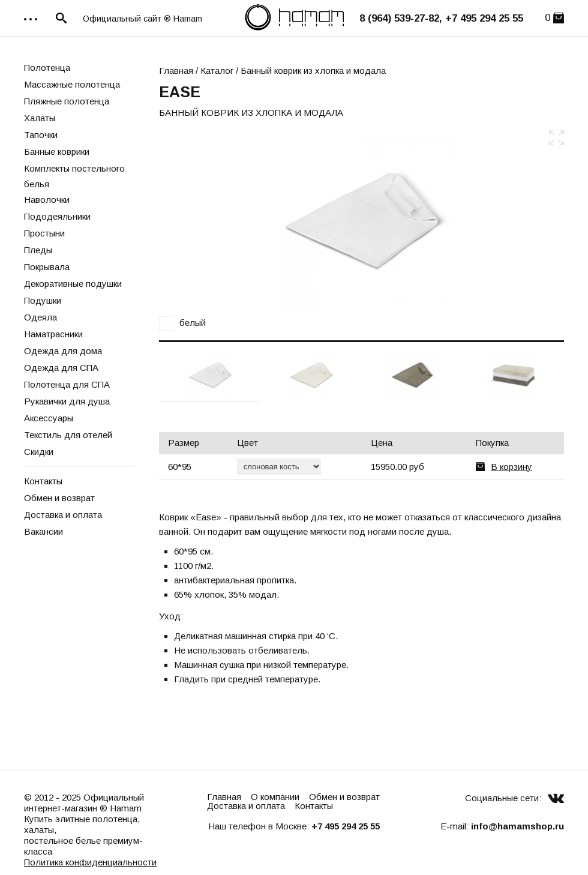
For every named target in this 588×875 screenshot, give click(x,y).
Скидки (39, 452)
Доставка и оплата (63, 515)
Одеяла (40, 317)
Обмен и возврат (59, 498)
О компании (275, 797)
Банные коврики (57, 152)
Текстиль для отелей (68, 435)
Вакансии (43, 531)
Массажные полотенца (72, 84)
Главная (176, 71)
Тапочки (41, 135)
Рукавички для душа (67, 401)
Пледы (38, 250)
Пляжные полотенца (67, 101)
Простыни (44, 233)
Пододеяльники (57, 216)
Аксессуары (49, 418)
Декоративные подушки (73, 284)
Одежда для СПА (61, 368)
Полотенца (47, 68)
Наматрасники (53, 334)
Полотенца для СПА (67, 384)
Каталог (217, 71)
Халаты (40, 118)
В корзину (511, 467)
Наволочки (47, 200)
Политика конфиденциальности (90, 862)
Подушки (43, 300)
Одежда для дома (63, 351)
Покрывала (47, 267)
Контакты (43, 481)
